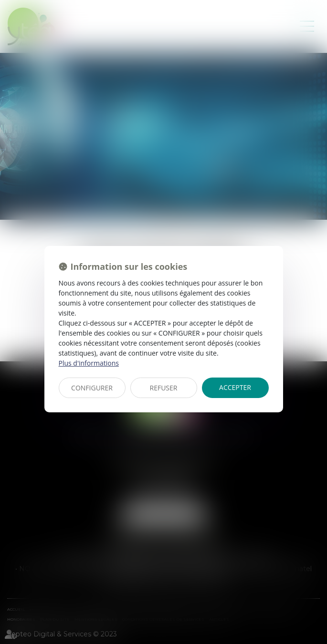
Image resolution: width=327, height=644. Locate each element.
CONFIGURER (92, 388)
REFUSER (164, 388)
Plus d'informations (89, 363)
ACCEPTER (235, 387)
